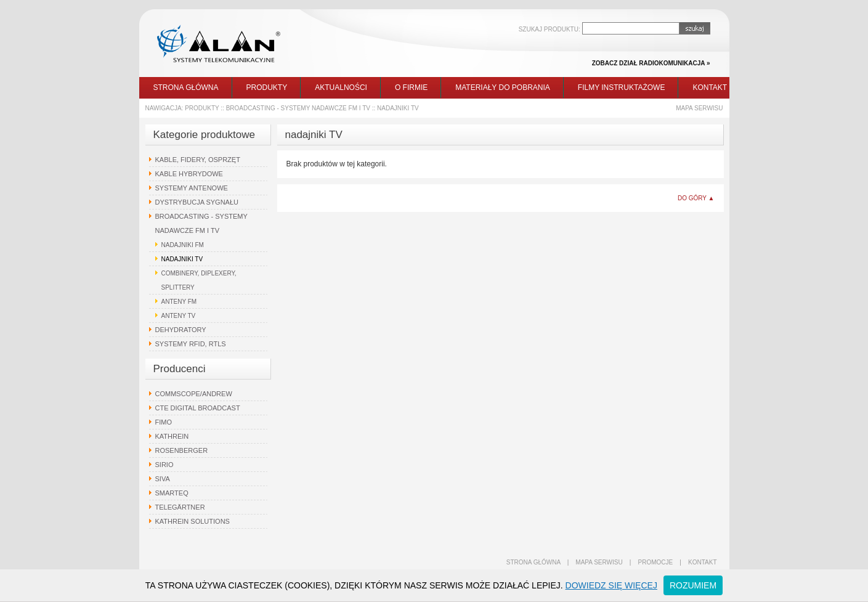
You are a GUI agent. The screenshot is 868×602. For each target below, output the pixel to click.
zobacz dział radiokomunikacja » (651, 63)
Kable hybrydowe (189, 174)
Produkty (267, 87)
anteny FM (179, 302)
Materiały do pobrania (503, 87)
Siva (163, 479)
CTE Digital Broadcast (198, 408)
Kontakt (710, 87)
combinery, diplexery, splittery (199, 280)
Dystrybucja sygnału (197, 202)
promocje (656, 562)
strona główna (533, 562)
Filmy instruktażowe (622, 87)
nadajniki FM (183, 245)
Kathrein (172, 436)
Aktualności (341, 87)
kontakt (702, 562)
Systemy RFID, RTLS (191, 344)
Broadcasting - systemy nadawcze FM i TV (298, 108)
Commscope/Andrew (194, 394)
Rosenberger (182, 450)
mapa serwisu (599, 562)
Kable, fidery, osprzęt (198, 160)
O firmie (411, 87)
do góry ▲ (696, 198)
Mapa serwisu (699, 108)
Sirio (164, 465)
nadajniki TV (398, 108)
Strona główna (186, 87)
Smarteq (172, 493)
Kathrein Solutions (193, 521)
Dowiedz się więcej (611, 585)
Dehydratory (181, 330)
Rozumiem (693, 585)
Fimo (164, 422)
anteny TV (179, 316)
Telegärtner (180, 507)
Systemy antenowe (192, 188)
